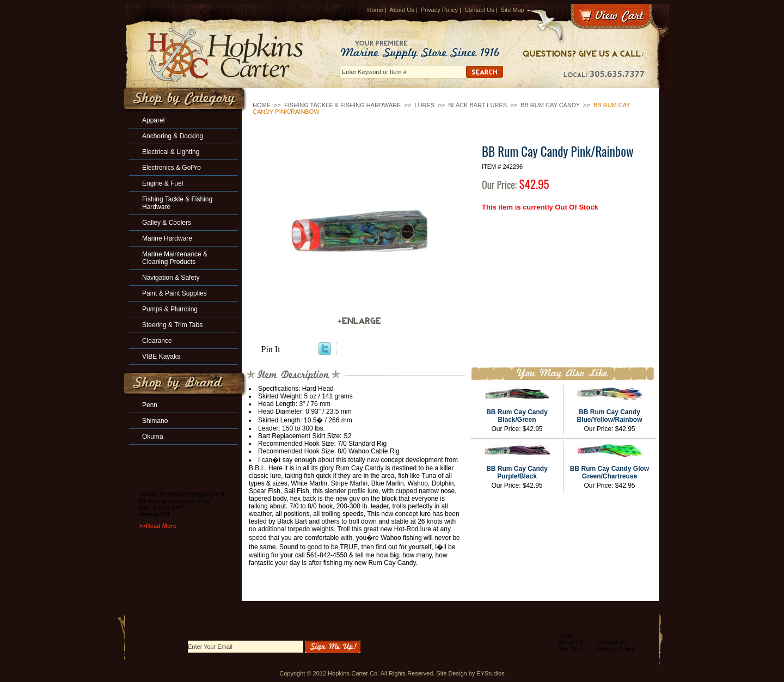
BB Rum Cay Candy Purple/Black (517, 472)
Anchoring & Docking (173, 136)
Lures (424, 105)
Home (375, 10)
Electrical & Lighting (171, 152)
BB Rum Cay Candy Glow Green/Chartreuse (610, 472)
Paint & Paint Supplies (174, 293)
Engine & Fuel (163, 183)
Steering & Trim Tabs (172, 325)
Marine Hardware (167, 238)
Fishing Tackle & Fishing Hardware (342, 105)
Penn (150, 405)
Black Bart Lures (477, 105)
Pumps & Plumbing (170, 309)
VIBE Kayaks (161, 357)
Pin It (271, 349)
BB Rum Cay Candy (550, 105)
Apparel (153, 120)
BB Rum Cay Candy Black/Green (517, 416)
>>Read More (158, 526)
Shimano (155, 421)
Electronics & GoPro (171, 168)
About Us (402, 10)
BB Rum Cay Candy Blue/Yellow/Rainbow (609, 416)
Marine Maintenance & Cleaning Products (175, 258)
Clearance (157, 341)
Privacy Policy (439, 10)
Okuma (153, 437)
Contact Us (479, 10)
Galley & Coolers (167, 223)
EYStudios (490, 673)
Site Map (513, 10)
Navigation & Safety (171, 278)
